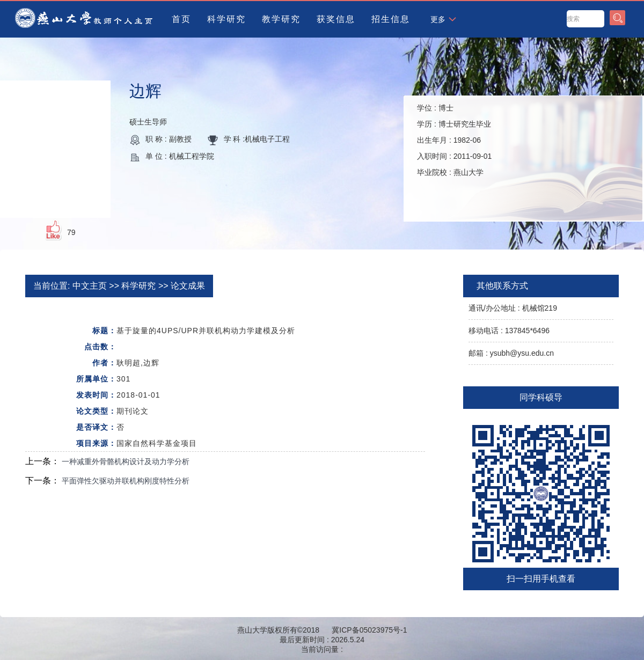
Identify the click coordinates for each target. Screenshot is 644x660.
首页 (181, 19)
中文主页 (90, 286)
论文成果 (188, 286)
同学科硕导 (541, 397)
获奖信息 (336, 19)
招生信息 (391, 19)
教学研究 (281, 19)
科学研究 (226, 19)
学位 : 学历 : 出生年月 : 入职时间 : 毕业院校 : (454, 140)
